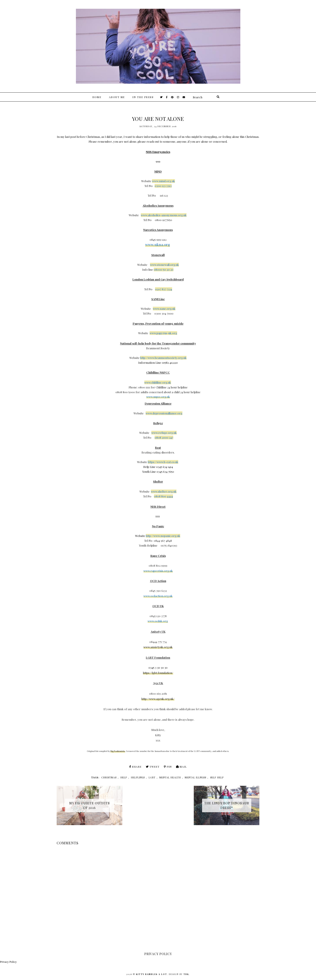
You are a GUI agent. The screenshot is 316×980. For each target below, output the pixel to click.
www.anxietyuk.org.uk (158, 647)
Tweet (153, 767)
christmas (109, 777)
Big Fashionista (118, 751)
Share (135, 767)
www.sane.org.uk (164, 309)
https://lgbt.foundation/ (158, 673)
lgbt (152, 777)
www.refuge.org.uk (164, 433)
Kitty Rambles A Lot (152, 974)
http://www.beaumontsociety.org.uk (163, 358)
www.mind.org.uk (163, 181)
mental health (170, 777)
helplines (138, 777)
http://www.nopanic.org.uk (163, 536)
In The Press (143, 97)
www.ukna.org (158, 244)
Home (97, 97)
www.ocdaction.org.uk (158, 596)
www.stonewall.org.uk (164, 265)
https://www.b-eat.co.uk (163, 462)
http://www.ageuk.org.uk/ (158, 699)
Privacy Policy (8, 962)
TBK (186, 974)
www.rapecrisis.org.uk (158, 571)
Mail (181, 767)
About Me (117, 97)
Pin (168, 767)
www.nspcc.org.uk (158, 397)
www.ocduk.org (158, 621)
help (124, 777)
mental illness (196, 777)
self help (217, 777)
